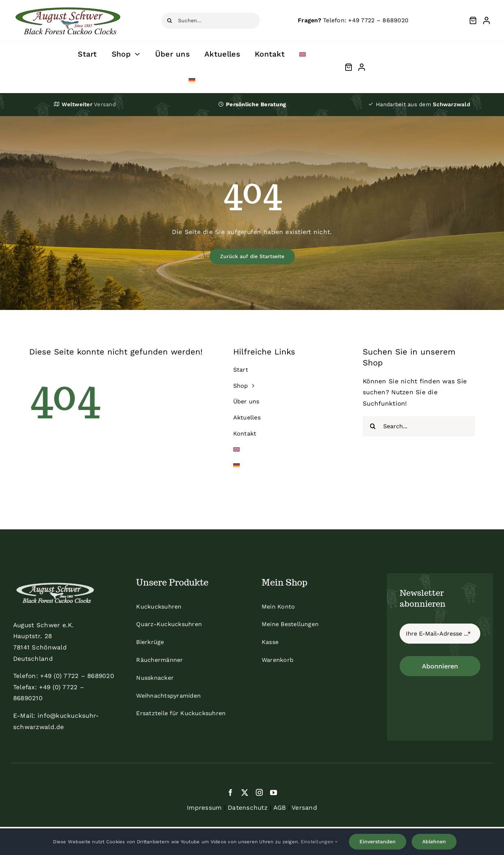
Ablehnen (434, 841)
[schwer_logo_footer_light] (55, 582)
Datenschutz (248, 808)
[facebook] (230, 792)
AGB (280, 808)
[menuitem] (303, 54)
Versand (304, 808)
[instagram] (259, 792)
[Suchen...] (210, 21)
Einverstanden (378, 841)
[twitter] (245, 792)
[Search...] (419, 426)
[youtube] (274, 792)
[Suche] (170, 21)
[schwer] (68, 5)
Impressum (204, 808)
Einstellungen (319, 842)
